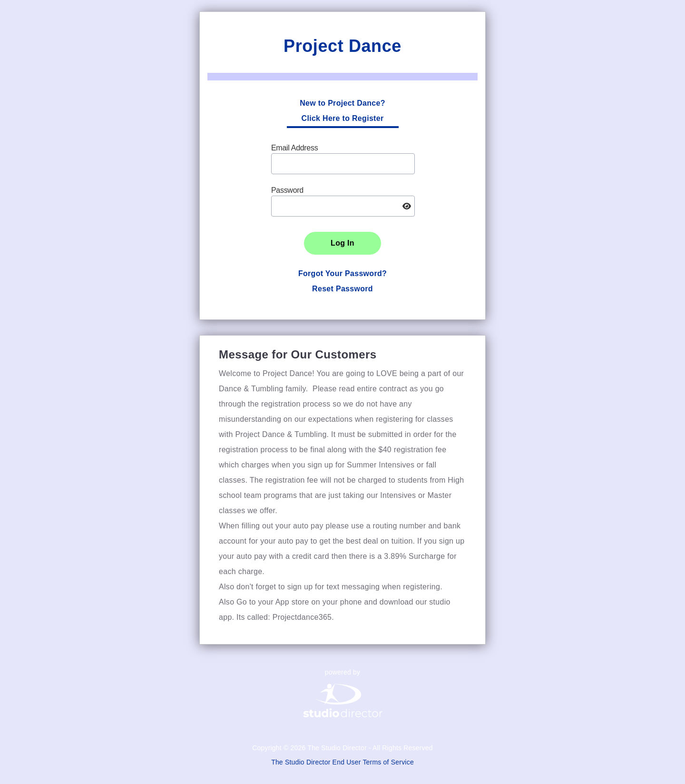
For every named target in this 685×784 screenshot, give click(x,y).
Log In (342, 243)
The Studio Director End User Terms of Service (342, 762)
